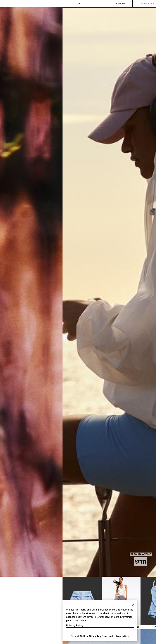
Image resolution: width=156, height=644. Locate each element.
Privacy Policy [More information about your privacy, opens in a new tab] (12, 626)
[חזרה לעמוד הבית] (138, 4)
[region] (37, 620)
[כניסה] (21, 4)
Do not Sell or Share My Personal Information (38, 636)
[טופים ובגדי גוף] (137, 603)
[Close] (70, 605)
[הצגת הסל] (9, 4)
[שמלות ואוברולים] (98, 603)
